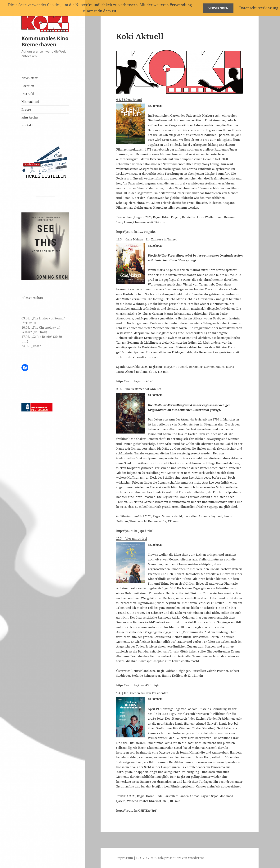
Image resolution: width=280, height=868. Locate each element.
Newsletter (30, 78)
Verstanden (218, 8)
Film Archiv (30, 117)
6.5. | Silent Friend (129, 100)
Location (28, 86)
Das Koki (28, 94)
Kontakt (27, 125)
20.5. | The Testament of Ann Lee (139, 389)
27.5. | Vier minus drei (132, 538)
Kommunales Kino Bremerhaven (45, 41)
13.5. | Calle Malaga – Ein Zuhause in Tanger (147, 239)
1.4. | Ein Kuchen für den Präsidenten (142, 693)
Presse (26, 109)
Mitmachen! (30, 102)
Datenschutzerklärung (259, 8)
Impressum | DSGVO (131, 858)
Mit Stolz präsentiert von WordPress (177, 858)
